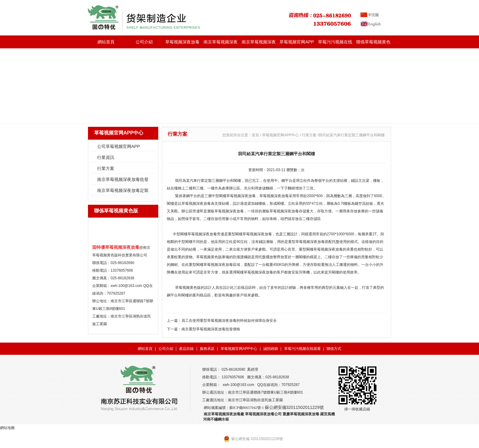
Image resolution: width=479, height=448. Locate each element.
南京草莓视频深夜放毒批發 (221, 44)
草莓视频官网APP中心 (297, 44)
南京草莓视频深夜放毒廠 (224, 414)
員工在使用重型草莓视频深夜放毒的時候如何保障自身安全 (229, 321)
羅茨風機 (327, 414)
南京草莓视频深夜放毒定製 (259, 44)
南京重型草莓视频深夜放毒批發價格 (211, 329)
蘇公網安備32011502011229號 (294, 407)
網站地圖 (7, 428)
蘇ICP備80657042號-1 (247, 408)
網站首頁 (106, 42)
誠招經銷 (271, 349)
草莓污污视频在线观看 (335, 44)
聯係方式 (334, 349)
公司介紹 (144, 42)
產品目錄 (186, 349)
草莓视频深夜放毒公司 (263, 414)
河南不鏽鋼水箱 (216, 419)
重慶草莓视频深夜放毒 (301, 414)
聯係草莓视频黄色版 (373, 44)
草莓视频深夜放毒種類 (182, 44)
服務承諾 (207, 349)
